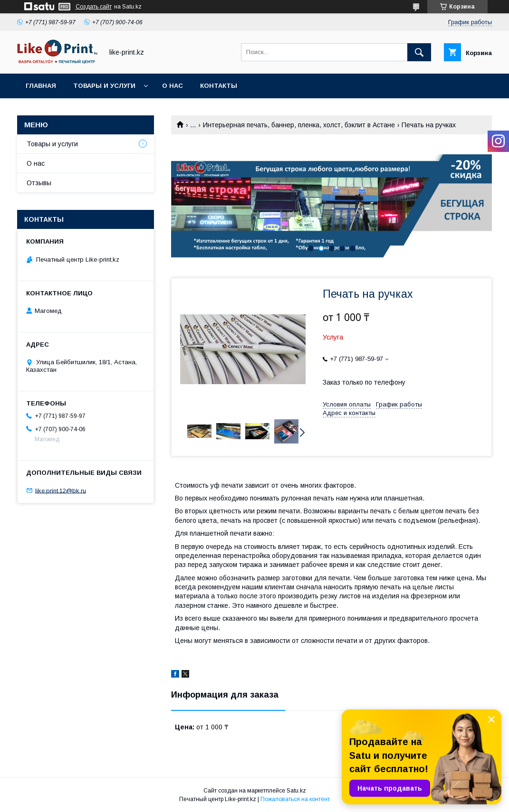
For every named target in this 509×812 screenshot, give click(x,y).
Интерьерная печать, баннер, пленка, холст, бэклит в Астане (299, 125)
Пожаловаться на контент (295, 799)
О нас (173, 86)
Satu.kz (296, 791)
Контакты (219, 86)
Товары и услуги (104, 86)
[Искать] (419, 52)
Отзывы (39, 183)
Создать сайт (94, 7)
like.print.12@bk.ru (61, 490)
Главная (41, 86)
